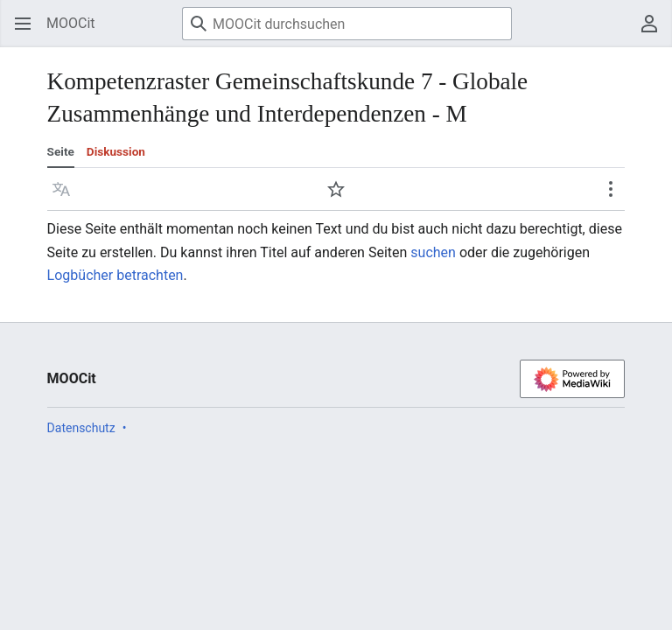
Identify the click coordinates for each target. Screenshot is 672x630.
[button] (61, 189)
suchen (433, 252)
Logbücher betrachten (115, 275)
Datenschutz (81, 428)
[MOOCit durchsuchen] (347, 24)
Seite (61, 151)
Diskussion (116, 151)
